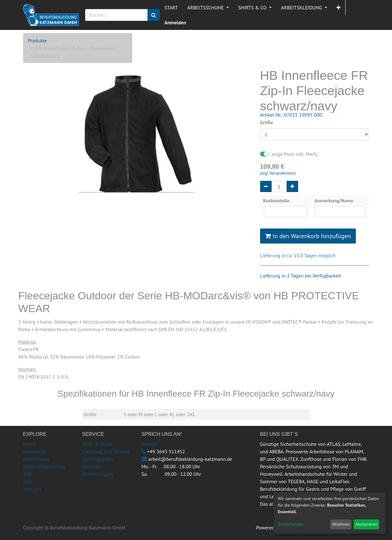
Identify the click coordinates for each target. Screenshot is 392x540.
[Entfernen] (266, 186)
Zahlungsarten (98, 459)
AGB (27, 474)
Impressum (35, 451)
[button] (339, 7)
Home (29, 444)
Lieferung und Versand (106, 451)
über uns (32, 489)
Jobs (28, 481)
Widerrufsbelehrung (44, 466)
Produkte (38, 41)
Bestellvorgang (98, 474)
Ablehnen (341, 524)
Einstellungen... (292, 524)
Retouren (92, 466)
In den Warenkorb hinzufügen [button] (308, 236)
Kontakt (150, 444)
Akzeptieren (367, 524)
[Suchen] (154, 15)
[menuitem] (171, 7)
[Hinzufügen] (292, 186)
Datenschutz (36, 459)
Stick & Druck (98, 444)
